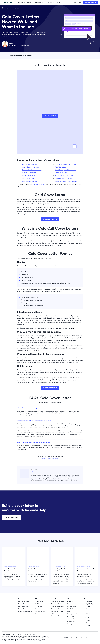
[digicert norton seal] (93, 638)
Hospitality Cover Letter (29, 173)
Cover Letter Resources (58, 616)
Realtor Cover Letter (28, 178)
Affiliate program (72, 621)
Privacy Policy (71, 616)
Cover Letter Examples (13, 8)
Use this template (50, 116)
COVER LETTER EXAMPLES (10, 567)
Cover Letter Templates (58, 601)
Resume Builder (23, 604)
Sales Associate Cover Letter (64, 175)
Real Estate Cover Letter (30, 175)
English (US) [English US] (88, 601)
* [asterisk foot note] (33, 56)
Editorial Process (72, 606)
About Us (70, 601)
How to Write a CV (40, 611)
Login (79, 2)
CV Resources (39, 614)
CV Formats (38, 609)
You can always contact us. (50, 459)
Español (87, 606)
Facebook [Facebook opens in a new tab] (88, 620)
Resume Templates (24, 601)
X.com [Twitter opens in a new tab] (87, 623)
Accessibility (71, 619)
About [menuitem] (59, 2)
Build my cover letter (91, 2)
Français (87, 609)
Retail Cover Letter (61, 167)
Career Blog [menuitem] (50, 2)
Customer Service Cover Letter (32, 170)
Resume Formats (23, 609)
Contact (70, 604)
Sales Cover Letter (61, 173)
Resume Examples (24, 606)
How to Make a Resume (25, 611)
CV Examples (39, 606)
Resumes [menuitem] (21, 2)
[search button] (75, 2)
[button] (75, 146)
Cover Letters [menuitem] (38, 2)
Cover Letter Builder (57, 604)
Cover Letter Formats (57, 609)
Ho (32, 472)
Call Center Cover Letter (29, 164)
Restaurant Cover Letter (29, 181)
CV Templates (39, 601)
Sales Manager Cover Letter (64, 178)
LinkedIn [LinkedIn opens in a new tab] (87, 626)
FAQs (69, 611)
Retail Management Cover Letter (66, 170)
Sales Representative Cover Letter (66, 181)
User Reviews (71, 609)
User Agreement (72, 614)
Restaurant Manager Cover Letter (66, 164)
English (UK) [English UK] (88, 604)
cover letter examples (38, 184)
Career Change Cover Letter (31, 167)
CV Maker (37, 604)
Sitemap (70, 624)
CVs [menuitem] (29, 2)
